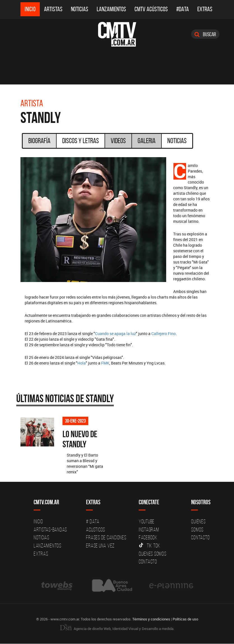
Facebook (148, 538)
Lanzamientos (111, 9)
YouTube (147, 522)
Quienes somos (153, 554)
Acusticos (96, 530)
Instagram (149, 530)
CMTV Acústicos (151, 9)
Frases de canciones (106, 538)
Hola (82, 363)
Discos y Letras (81, 141)
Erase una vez (100, 546)
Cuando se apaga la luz (115, 334)
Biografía (39, 141)
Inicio (30, 9)
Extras (205, 9)
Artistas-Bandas (50, 530)
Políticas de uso (185, 619)
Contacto (148, 562)
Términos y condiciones (151, 619)
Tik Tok (150, 546)
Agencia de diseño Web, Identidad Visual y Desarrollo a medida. (117, 629)
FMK (105, 363)
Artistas (53, 9)
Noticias (80, 9)
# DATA (93, 522)
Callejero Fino (164, 334)
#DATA (183, 9)
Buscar (205, 34)
